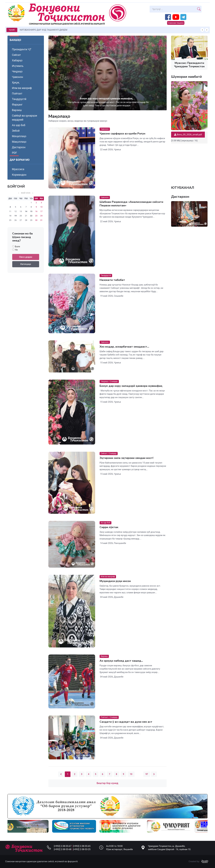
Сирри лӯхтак (109, 527)
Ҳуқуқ (16, 82)
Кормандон (19, 175)
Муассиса (18, 169)
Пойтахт (17, 93)
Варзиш (17, 110)
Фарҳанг (17, 105)
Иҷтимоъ (18, 66)
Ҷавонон (17, 77)
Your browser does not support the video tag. (189, 163)
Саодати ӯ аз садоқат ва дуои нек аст (126, 722)
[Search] (173, 9)
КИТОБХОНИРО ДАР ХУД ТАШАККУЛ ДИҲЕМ (43, 30)
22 (31, 216)
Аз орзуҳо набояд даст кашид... (121, 661)
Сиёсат (16, 55)
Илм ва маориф (22, 88)
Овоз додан (26, 257)
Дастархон (19, 147)
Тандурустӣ (19, 99)
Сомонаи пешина (176, 23)
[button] (54, 73)
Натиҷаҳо (26, 264)
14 (26, 211)
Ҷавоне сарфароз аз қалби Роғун (122, 134)
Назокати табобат (112, 280)
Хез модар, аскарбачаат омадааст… (124, 347)
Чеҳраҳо (17, 71)
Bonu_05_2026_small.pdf (188, 135)
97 (147, 774)
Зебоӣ (16, 131)
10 (131, 774)
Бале (17, 247)
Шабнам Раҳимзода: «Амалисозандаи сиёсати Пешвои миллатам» (131, 204)
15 (31, 211)
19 (15, 216)
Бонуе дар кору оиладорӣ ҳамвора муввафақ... (107, 99)
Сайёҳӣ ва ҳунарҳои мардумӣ (24, 118)
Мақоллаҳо (19, 142)
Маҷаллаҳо (19, 136)
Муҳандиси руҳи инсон (115, 581)
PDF (14, 153)
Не (16, 250)
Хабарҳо (17, 60)
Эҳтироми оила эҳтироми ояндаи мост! (126, 458)
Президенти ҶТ (22, 49)
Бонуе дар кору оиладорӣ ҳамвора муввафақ (131, 386)
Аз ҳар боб (19, 125)
